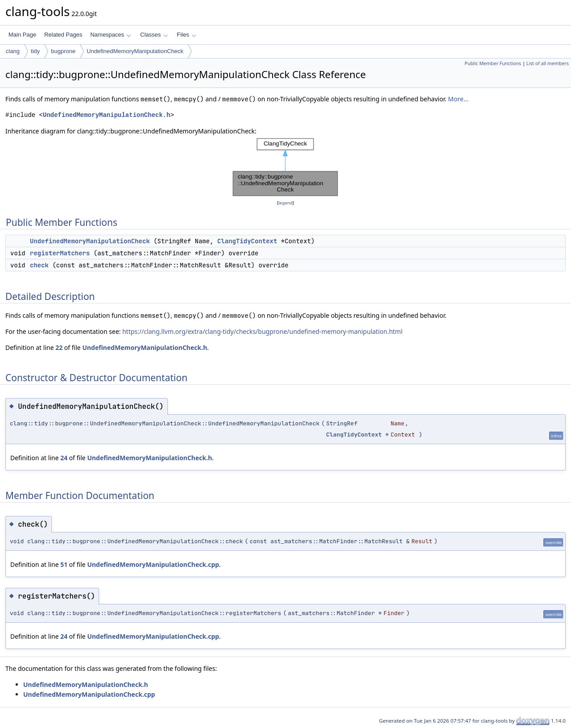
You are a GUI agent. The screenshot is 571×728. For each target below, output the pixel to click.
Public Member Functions (493, 63)
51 (64, 564)
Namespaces (110, 35)
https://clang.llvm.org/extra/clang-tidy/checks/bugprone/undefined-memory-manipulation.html (262, 331)
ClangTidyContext (247, 241)
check (39, 265)
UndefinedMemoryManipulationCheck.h (107, 115)
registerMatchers (60, 253)
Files (187, 35)
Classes (154, 35)
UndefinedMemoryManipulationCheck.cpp (153, 564)
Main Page (22, 35)
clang (13, 51)
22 (59, 347)
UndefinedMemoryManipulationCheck (135, 51)
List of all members (548, 63)
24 (64, 458)
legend (285, 203)
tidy (35, 51)
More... (458, 99)
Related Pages (63, 35)
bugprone (63, 51)
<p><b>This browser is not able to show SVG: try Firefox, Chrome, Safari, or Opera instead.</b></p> (285, 167)
